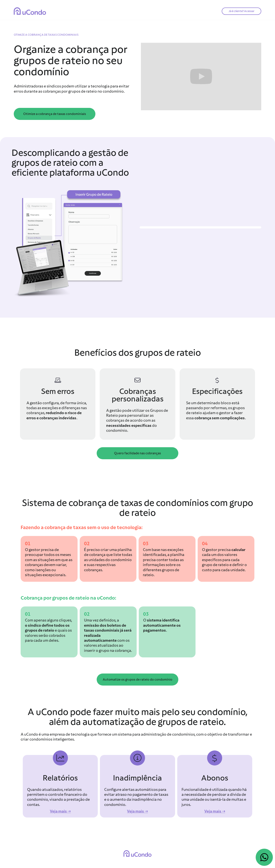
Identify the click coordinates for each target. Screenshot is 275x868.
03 (146, 543)
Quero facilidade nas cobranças (137, 453)
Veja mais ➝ (60, 811)
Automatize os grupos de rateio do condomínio (137, 680)
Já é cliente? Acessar (241, 11)
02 (87, 543)
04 (205, 543)
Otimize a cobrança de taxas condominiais (55, 114)
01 (28, 543)
